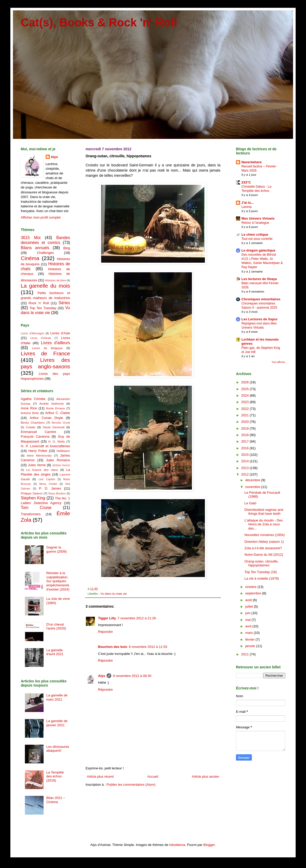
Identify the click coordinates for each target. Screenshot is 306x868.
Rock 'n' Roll (39, 303)
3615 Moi (31, 238)
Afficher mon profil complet (41, 217)
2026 (245, 382)
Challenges (45, 253)
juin (248, 613)
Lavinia (246, 207)
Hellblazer (63, 451)
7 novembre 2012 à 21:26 (137, 618)
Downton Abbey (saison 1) (264, 542)
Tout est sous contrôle (257, 239)
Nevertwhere (252, 162)
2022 (245, 409)
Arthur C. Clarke (58, 413)
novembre (253, 487)
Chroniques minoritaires (261, 299)
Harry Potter (38, 451)
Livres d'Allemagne (32, 333)
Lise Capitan (47, 479)
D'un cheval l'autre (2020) (56, 626)
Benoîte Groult (61, 423)
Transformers (31, 514)
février (251, 639)
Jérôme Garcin (61, 465)
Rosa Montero (57, 494)
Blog (67, 248)
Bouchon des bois (113, 647)
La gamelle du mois (45, 286)
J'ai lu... (248, 203)
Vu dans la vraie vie (114, 594)
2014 (245, 461)
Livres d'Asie (60, 333)
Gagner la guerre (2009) (56, 549)
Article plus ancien (206, 777)
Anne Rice (29, 408)
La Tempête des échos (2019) (55, 776)
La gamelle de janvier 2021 (57, 723)
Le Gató (250, 503)
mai (249, 620)
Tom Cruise (36, 508)
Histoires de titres (55, 280)
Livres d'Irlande (41, 338)
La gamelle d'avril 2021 (55, 652)
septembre (254, 593)
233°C (246, 182)
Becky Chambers (33, 422)
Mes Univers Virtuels (258, 218)
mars (250, 633)
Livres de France (45, 353)
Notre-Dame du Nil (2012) (264, 555)
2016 (245, 448)
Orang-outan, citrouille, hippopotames (261, 563)
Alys (102, 676)
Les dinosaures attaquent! (58, 749)
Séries (64, 303)
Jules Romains (58, 460)
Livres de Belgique (47, 348)
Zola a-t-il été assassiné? (263, 548)
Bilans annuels (35, 248)
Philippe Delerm (32, 493)
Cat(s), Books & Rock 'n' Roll (99, 22)
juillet (250, 606)
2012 (245, 474)
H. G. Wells (57, 441)
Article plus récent (100, 777)
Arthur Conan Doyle (46, 418)
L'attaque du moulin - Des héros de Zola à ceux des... (263, 524)
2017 (245, 441)
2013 (245, 468)
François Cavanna (35, 436)
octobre (251, 587)
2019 (245, 428)
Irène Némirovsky (39, 455)
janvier (251, 646)
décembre (253, 480)
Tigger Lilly (107, 618)
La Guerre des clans (42, 470)
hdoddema (177, 845)
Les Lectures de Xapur (259, 319)
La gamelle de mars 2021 (57, 697)
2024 (245, 395)
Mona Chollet (48, 484)
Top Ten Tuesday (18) (260, 572)
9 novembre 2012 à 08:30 (132, 676)
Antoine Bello (30, 413)
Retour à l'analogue (255, 223)
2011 (245, 654)
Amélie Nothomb (51, 404)
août (249, 600)
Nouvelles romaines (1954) (264, 535)
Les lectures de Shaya (259, 279)
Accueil (153, 777)
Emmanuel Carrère (39, 432)
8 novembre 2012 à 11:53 (148, 647)
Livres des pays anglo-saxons (45, 363)
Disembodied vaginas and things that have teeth (264, 512)
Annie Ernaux (56, 408)
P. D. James (50, 488)
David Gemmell (54, 427)
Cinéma (30, 258)
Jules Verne (37, 465)
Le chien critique (255, 235)
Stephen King (33, 498)
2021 (245, 415)
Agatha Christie (33, 399)
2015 (245, 455)
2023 (245, 402)
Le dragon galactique (258, 250)
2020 (245, 422)
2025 (245, 389)
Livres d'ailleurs (55, 343)
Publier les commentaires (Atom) (131, 785)
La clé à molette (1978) (262, 578)
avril (249, 626)
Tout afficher (278, 362)
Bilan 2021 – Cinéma (55, 800)
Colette (30, 427)
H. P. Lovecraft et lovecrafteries (45, 446)
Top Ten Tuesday (43, 308)
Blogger (209, 845)
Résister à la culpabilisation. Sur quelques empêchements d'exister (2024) (58, 581)
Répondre (105, 632)
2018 (245, 435)
